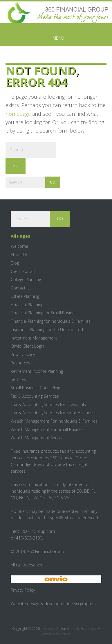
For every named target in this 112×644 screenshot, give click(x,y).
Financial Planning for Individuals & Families (51, 321)
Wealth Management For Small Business (48, 429)
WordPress (50, 634)
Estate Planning (25, 296)
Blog (15, 263)
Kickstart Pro (52, 629)
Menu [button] (58, 38)
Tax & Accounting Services (35, 396)
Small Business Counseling (35, 388)
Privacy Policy (23, 354)
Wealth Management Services (38, 438)
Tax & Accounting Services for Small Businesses (55, 413)
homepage (18, 114)
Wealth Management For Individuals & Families (54, 421)
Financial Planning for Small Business (45, 313)
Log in (66, 634)
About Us (19, 255)
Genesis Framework (83, 629)
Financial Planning (27, 305)
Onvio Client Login (27, 346)
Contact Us (21, 288)
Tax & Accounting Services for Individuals (48, 404)
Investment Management (34, 338)
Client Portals (23, 271)
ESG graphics (84, 604)
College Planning (26, 279)
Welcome (19, 246)
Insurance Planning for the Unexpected (47, 330)
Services (18, 379)
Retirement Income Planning (37, 371)
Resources (20, 363)
